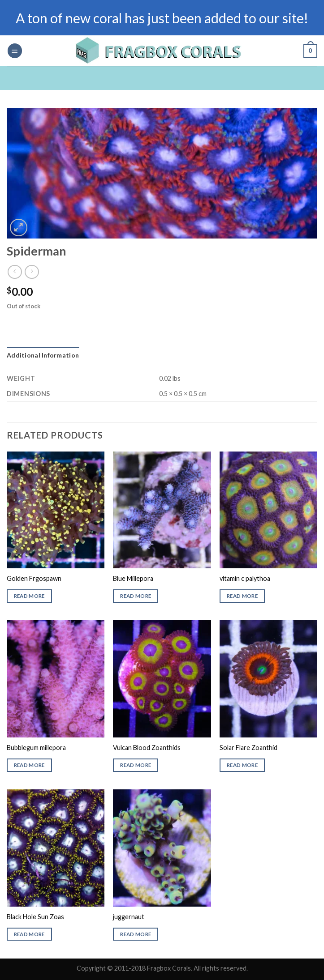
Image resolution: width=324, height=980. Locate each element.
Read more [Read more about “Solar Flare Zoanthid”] (242, 765)
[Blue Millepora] (162, 510)
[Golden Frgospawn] (56, 510)
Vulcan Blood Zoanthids (147, 748)
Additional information (43, 355)
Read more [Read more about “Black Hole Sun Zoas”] (29, 934)
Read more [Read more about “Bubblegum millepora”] (29, 765)
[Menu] (15, 51)
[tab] (43, 355)
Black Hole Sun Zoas (35, 917)
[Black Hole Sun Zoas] (56, 848)
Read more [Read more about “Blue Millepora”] (136, 596)
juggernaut (129, 917)
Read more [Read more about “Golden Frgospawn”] (29, 596)
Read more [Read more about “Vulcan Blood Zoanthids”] (136, 765)
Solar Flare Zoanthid (248, 748)
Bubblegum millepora (36, 748)
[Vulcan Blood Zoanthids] (162, 679)
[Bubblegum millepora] (56, 679)
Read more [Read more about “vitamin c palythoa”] (242, 596)
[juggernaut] (162, 848)
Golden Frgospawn (34, 578)
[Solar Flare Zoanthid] (268, 679)
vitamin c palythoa (245, 578)
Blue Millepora (133, 578)
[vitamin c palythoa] (268, 510)
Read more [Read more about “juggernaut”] (136, 934)
